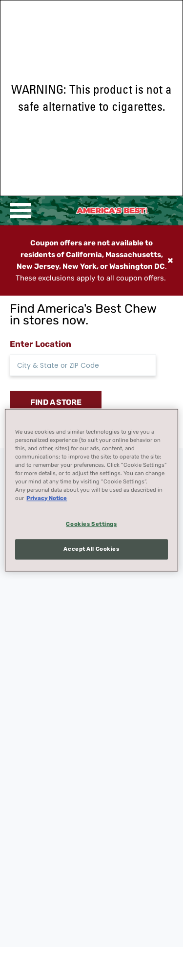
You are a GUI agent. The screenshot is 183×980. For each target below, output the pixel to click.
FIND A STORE (56, 402)
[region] (91, 490)
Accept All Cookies (91, 549)
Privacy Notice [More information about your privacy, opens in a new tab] (47, 498)
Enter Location (41, 344)
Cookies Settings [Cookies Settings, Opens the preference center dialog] (91, 524)
